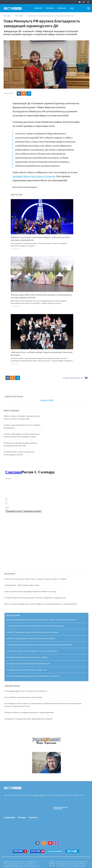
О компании (9, 818)
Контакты (33, 818)
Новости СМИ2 (47, 400)
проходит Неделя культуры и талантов (34, 176)
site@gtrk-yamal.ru (39, 795)
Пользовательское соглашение (60, 808)
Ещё (72, 8)
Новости (38, 8)
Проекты (50, 8)
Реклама (62, 8)
